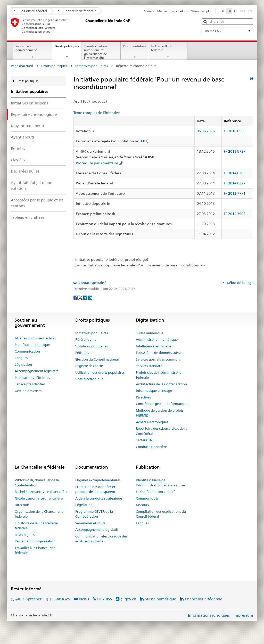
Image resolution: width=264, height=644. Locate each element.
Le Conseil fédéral (30, 11)
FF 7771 (235, 193)
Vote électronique (89, 379)
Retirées (18, 148)
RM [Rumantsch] (242, 11)
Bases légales (25, 535)
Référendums (86, 339)
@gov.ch (128, 599)
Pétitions (82, 353)
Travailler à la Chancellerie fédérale (35, 550)
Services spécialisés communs (158, 359)
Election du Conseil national (97, 359)
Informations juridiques (209, 615)
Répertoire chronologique (34, 114)
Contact (149, 11)
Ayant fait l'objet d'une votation (31, 185)
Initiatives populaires (92, 66)
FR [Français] (229, 11)
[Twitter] (81, 297)
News (84, 599)
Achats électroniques (152, 422)
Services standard (149, 366)
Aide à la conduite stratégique (99, 498)
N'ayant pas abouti (27, 126)
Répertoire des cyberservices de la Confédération (162, 431)
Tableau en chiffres (27, 217)
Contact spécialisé (92, 283)
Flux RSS (105, 599)
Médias (162, 11)
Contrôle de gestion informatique (162, 404)
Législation (23, 364)
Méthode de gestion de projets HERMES (160, 413)
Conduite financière (151, 447)
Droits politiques (68, 48)
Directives (143, 397)
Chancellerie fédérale (77, 11)
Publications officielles (32, 378)
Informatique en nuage (154, 390)
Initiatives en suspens (29, 103)
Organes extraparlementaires (98, 480)
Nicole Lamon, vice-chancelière (39, 498)
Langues (21, 358)
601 (144, 141)
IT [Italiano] (236, 11)
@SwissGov (60, 599)
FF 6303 (235, 173)
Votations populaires (92, 346)
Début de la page (240, 283)
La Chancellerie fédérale (162, 48)
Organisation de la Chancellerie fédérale (39, 514)
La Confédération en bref (155, 492)
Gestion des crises (28, 391)
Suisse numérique (150, 333)
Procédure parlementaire (97, 163)
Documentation (134, 46)
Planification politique (32, 345)
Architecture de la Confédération (161, 384)
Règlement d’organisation (35, 541)
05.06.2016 (206, 131)
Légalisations (179, 11)
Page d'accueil (22, 66)
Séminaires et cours (90, 523)
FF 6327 (235, 183)
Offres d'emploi (201, 11)
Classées (18, 160)
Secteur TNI (145, 440)
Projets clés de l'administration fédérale (160, 375)
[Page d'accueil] (84, 26)
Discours (142, 505)
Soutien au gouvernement (26, 48)
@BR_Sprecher (28, 599)
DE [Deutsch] (222, 11)
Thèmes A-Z (227, 31)
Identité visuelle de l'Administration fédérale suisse (160, 483)
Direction (22, 505)
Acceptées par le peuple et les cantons (37, 203)
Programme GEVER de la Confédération (94, 514)
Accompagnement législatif (36, 371)
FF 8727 (235, 151)
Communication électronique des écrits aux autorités (101, 539)
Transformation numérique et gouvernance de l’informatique (96, 52)
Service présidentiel (30, 384)
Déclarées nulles (25, 171)
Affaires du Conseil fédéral (35, 338)
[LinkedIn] (90, 297)
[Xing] (86, 297)
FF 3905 (235, 214)
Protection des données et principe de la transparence (96, 489)
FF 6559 (235, 131)
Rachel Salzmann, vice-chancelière (41, 492)
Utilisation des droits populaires (100, 372)
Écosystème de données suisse (159, 353)
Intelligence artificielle (154, 346)
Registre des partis (89, 366)
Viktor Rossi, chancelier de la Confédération (37, 483)
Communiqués (147, 498)
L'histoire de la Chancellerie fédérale (36, 526)
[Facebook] (76, 297)
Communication (27, 351)
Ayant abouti (22, 137)
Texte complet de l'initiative (97, 113)
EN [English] (250, 11)
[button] (206, 22)
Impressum (243, 615)
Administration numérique (157, 339)
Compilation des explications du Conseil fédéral (161, 514)
